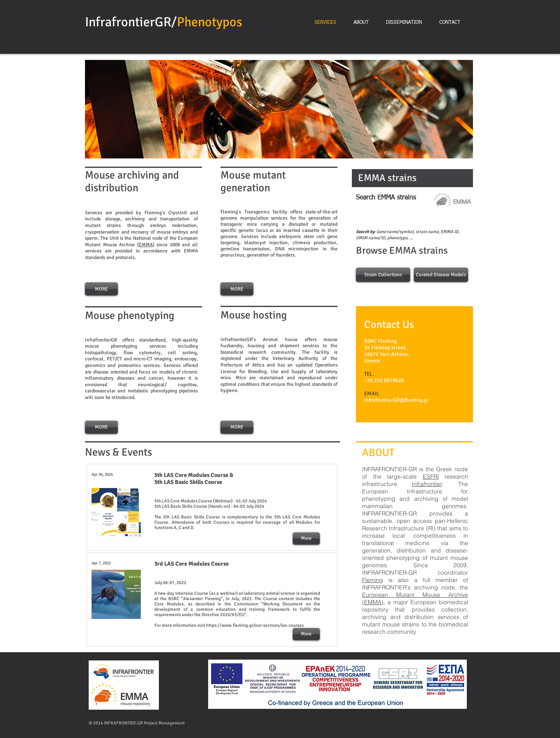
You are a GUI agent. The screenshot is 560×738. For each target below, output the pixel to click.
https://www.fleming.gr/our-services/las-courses (255, 625)
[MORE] (101, 289)
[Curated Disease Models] (441, 275)
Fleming (373, 580)
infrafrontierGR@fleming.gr (396, 400)
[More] (306, 539)
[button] (279, 109)
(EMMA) (146, 245)
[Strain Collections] (383, 275)
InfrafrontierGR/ (131, 22)
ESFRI (431, 477)
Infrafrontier (427, 484)
